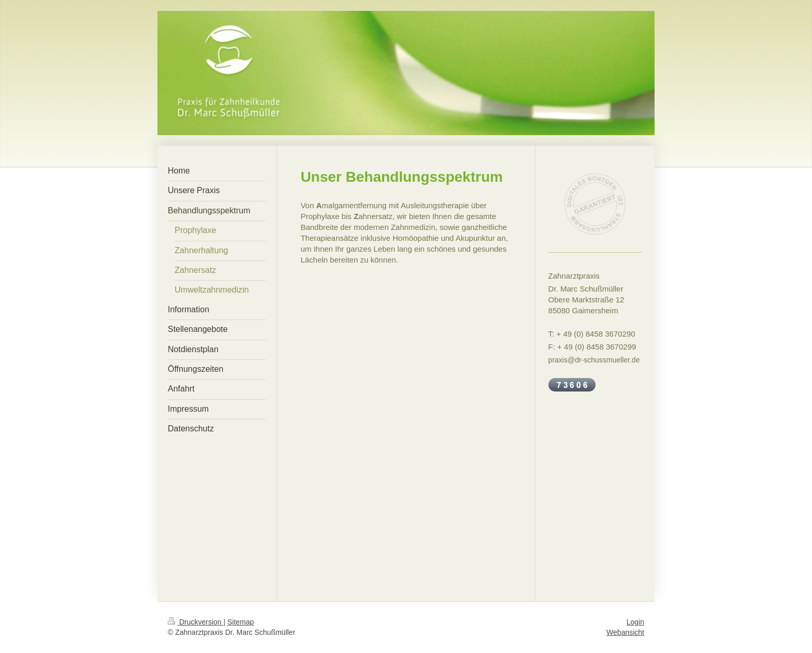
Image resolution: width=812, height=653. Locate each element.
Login (635, 622)
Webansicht (625, 632)
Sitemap (241, 622)
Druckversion (195, 622)
